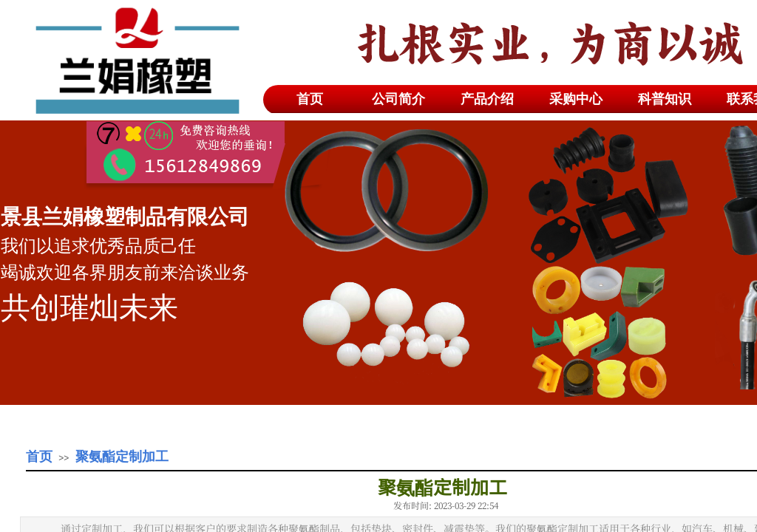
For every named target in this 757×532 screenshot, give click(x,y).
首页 (39, 457)
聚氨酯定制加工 (122, 457)
